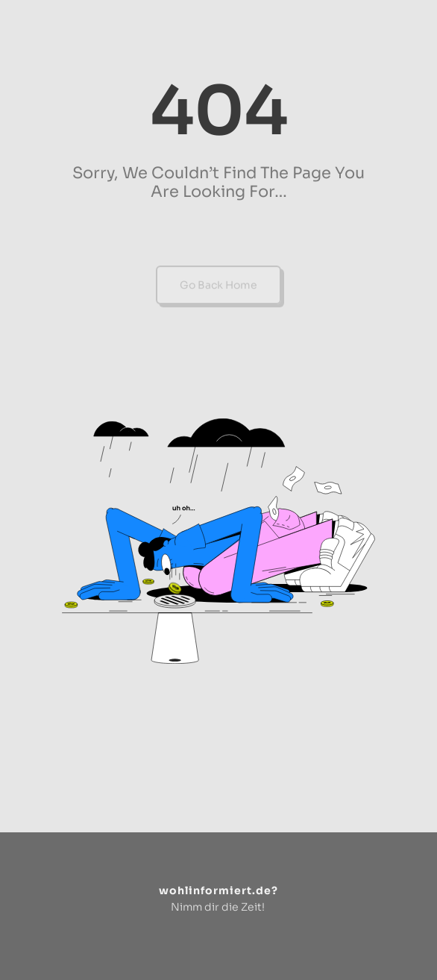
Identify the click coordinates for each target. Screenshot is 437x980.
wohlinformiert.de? (218, 891)
